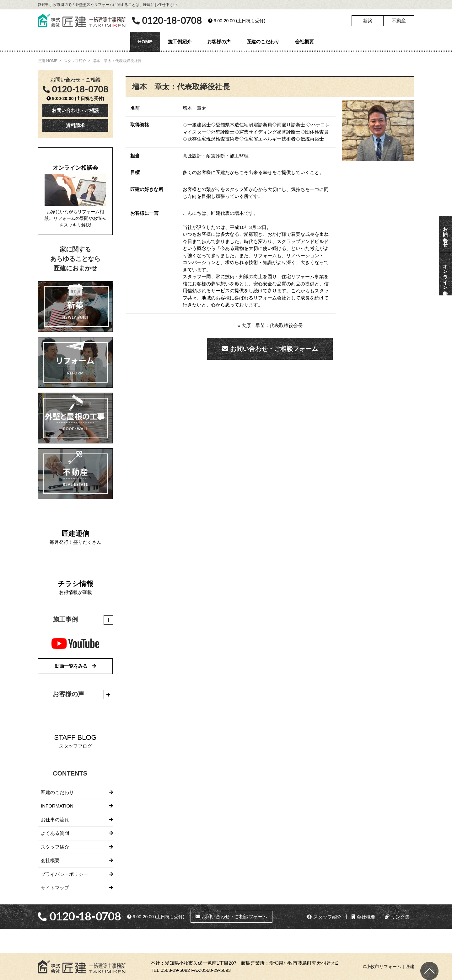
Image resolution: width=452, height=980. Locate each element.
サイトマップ (55, 888)
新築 (368, 21)
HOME (145, 42)
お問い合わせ (446, 234)
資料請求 (75, 125)
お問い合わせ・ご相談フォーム (270, 349)
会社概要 (304, 42)
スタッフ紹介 (75, 61)
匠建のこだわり (263, 42)
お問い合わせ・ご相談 (75, 110)
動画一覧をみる (75, 666)
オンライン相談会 (446, 274)
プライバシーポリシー (64, 874)
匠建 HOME (48, 61)
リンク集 (397, 917)
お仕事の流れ (55, 820)
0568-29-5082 (175, 970)
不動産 (399, 21)
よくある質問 (55, 833)
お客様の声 (219, 42)
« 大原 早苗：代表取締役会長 (270, 325)
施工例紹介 (180, 42)
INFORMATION (57, 806)
